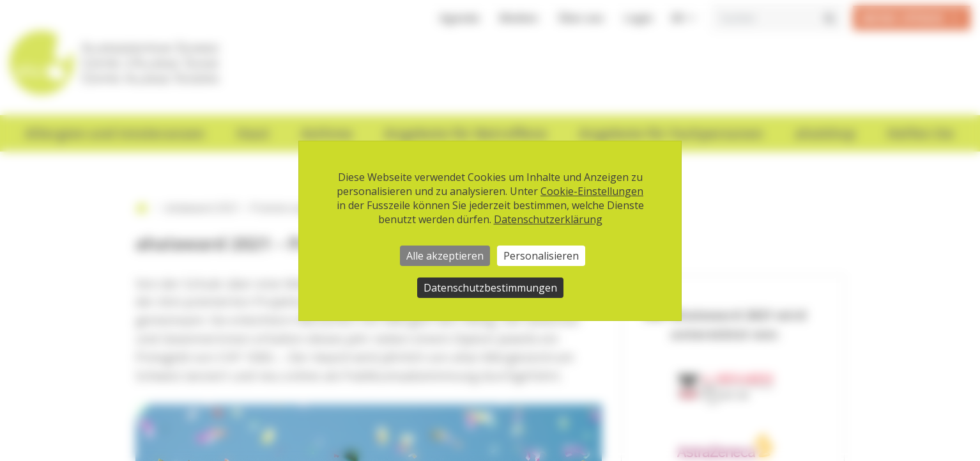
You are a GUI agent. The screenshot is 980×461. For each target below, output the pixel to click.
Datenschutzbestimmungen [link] (490, 288)
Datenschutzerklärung (548, 219)
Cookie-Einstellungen (592, 191)
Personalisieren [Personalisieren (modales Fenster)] (541, 256)
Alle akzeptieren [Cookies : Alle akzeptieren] (445, 256)
